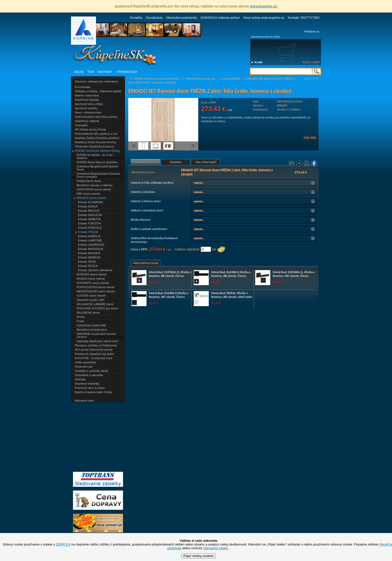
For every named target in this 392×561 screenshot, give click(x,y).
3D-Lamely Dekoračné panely (94, 350)
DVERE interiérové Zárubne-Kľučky (97, 151)
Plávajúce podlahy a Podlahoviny (96, 345)
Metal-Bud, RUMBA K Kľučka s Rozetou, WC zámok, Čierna (169, 295)
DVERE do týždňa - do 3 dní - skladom (95, 156)
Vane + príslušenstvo (88, 112)
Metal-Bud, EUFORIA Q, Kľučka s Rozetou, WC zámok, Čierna (294, 274)
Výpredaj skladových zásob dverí (97, 341)
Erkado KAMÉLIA (89, 236)
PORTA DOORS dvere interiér (96, 287)
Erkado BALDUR (89, 211)
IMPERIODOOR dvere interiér (96, 291)
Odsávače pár (84, 367)
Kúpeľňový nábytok (87, 121)
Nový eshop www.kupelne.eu (264, 18)
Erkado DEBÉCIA (89, 219)
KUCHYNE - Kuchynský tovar (94, 358)
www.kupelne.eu (264, 6)
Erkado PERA (87, 262)
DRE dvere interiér (88, 194)
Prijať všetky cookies (198, 556)
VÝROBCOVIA (127, 72)
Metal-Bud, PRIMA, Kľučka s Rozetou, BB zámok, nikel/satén (232, 295)
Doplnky (176, 162)
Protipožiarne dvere (89, 181)
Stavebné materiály (87, 384)
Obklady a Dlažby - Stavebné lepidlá (98, 91)
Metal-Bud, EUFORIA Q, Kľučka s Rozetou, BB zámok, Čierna (170, 274)
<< (312, 79)
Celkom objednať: (187, 249)
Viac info (310, 138)
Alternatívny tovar (146, 263)
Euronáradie (83, 87)
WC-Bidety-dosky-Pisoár (90, 129)
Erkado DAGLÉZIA (90, 215)
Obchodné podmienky (182, 18)
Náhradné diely (84, 401)
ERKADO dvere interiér (91, 198)
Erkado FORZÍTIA (89, 223)
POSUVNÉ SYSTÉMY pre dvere (97, 308)
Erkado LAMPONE (90, 240)
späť (307, 79)
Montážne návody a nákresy (94, 185)
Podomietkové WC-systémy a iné (96, 134)
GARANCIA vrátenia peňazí (220, 18)
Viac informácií (206, 162)
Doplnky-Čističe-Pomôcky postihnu (97, 138)
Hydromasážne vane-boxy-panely (96, 117)
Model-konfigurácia (146, 162)
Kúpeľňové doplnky (87, 100)
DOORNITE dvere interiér (93, 283)
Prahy (80, 321)
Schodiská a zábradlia (89, 375)
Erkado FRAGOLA (90, 228)
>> (317, 79)
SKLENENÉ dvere (88, 313)
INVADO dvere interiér (91, 279)
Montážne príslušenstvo (92, 330)
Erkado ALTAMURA (90, 202)
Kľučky (81, 317)
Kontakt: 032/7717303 (304, 18)
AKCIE (79, 72)
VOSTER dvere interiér (91, 296)
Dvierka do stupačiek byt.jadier (94, 354)
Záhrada (80, 379)
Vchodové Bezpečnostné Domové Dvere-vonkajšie (98, 175)
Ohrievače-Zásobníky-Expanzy (94, 146)
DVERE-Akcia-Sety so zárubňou (97, 162)
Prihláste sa (312, 31)
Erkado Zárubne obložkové (95, 270)
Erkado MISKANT (89, 253)
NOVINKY (105, 72)
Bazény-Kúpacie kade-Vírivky (93, 392)
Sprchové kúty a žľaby (89, 104)
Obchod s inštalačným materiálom (96, 81)
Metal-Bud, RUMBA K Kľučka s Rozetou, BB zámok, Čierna (231, 274)
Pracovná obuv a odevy (90, 388)
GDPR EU (63, 544)
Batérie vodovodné (87, 95)
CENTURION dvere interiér (94, 189)
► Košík (257, 62)
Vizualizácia (154, 18)
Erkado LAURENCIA (91, 245)
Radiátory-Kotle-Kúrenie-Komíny (95, 142)
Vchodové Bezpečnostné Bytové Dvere (97, 168)
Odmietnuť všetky (215, 548)
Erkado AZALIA (88, 206)
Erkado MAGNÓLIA (90, 249)
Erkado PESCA (88, 266)
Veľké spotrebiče (85, 362)
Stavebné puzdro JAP (90, 300)
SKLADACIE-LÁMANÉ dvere (95, 304)
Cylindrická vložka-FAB (91, 325)
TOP (91, 72)
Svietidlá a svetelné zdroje (91, 371)
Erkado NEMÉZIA (89, 257)
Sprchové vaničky (86, 108)
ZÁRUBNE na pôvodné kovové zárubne (96, 335)
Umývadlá (81, 125)
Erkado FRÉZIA (88, 232)
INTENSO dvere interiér (92, 274)
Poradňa (136, 18)
